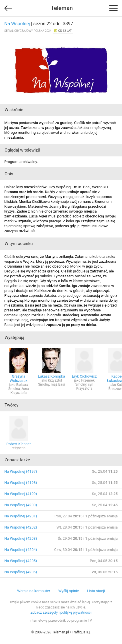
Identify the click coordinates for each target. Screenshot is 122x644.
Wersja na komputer (34, 591)
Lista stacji (96, 591)
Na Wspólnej (17, 24)
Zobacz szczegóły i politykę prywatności (61, 612)
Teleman (62, 8)
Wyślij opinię (69, 591)
